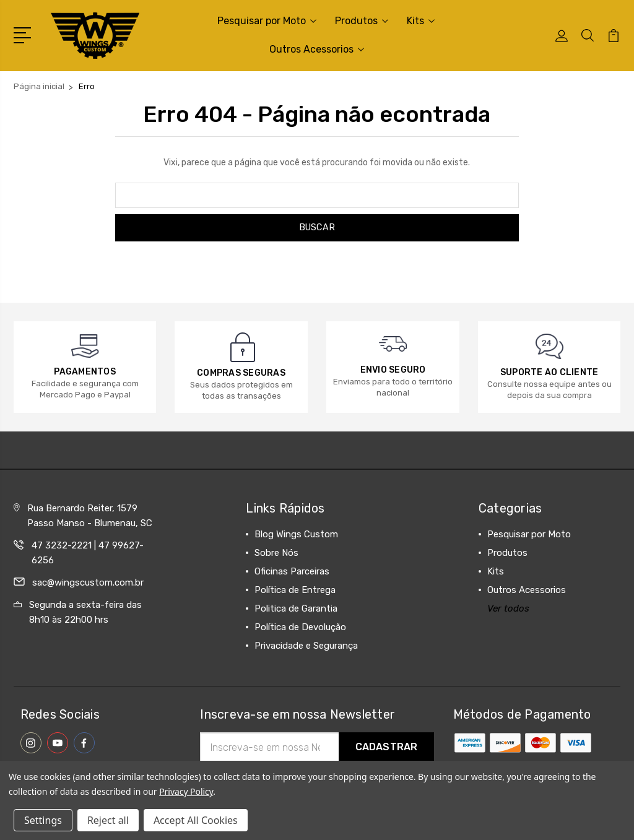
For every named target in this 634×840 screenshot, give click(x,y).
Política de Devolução (300, 627)
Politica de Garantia (296, 608)
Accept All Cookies (196, 820)
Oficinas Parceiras (292, 571)
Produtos (362, 21)
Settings (43, 820)
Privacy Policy (186, 791)
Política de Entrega (295, 590)
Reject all (108, 820)
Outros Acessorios (317, 49)
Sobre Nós (276, 553)
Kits (421, 21)
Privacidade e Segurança (306, 646)
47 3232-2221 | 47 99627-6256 (88, 553)
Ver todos (508, 608)
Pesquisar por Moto (267, 21)
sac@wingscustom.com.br (88, 582)
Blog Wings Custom (296, 534)
